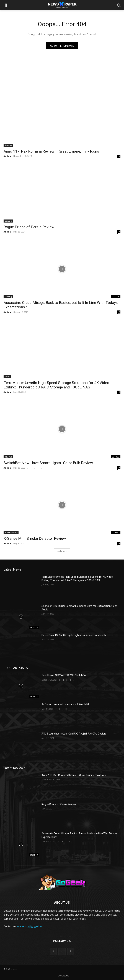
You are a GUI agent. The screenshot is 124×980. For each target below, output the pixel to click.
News (7, 377)
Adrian (7, 156)
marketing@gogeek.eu (30, 926)
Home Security (11, 532)
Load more (62, 551)
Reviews (8, 145)
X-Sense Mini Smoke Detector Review (35, 539)
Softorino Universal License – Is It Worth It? (65, 704)
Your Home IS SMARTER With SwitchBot (64, 675)
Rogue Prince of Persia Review (29, 227)
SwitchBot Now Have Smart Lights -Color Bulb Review (48, 463)
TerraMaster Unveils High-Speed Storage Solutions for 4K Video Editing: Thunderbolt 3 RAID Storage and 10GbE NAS (56, 385)
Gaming (8, 221)
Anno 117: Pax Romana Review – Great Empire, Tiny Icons (51, 151)
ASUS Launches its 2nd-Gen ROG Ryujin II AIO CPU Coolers (74, 734)
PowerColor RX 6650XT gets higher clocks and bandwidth (74, 635)
